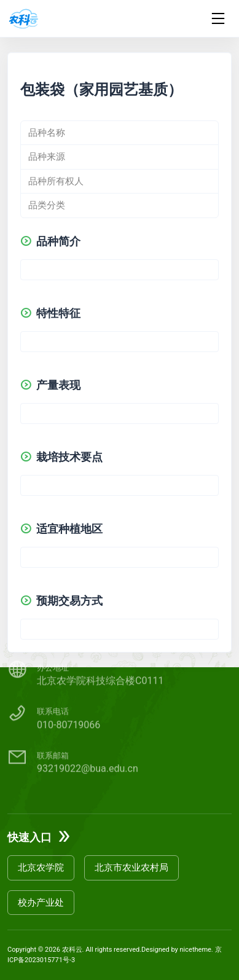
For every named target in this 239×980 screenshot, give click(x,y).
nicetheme (196, 950)
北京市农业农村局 (131, 868)
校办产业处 (41, 903)
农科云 (72, 950)
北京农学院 (41, 868)
